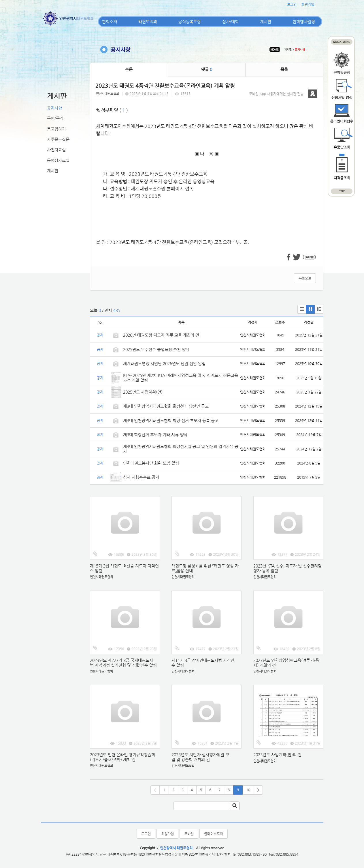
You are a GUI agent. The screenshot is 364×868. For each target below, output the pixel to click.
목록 (284, 69)
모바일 (189, 834)
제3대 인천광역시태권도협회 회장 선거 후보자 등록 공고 (171, 420)
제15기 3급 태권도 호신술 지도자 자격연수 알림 (124, 568)
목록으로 (305, 278)
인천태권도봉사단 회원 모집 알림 (151, 463)
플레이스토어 (214, 834)
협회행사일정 (304, 22)
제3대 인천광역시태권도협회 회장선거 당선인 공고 (166, 406)
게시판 (266, 22)
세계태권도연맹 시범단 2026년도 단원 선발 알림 (164, 363)
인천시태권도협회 (107, 94)
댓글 (207, 69)
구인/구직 (55, 118)
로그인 (292, 4)
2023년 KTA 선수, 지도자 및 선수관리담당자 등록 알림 (287, 568)
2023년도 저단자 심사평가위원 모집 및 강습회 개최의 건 (200, 757)
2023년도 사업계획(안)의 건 (277, 755)
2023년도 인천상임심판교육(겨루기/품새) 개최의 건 (286, 663)
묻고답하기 (56, 129)
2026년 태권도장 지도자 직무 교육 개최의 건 (161, 335)
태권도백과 (148, 22)
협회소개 (110, 22)
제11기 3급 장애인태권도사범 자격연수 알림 (203, 663)
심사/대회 (230, 22)
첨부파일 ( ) (112, 110)
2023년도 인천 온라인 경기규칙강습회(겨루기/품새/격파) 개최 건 (122, 757)
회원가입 (308, 4)
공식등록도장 (190, 22)
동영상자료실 (58, 160)
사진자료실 (56, 150)
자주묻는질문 (58, 139)
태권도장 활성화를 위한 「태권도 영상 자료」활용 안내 (205, 568)
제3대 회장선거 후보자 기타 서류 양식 (155, 435)
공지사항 (54, 108)
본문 (129, 69)
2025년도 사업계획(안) (143, 392)
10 (248, 790)
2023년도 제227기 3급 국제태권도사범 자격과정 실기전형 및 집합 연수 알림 (123, 663)
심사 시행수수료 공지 (141, 477)
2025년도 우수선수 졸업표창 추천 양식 (156, 349)
